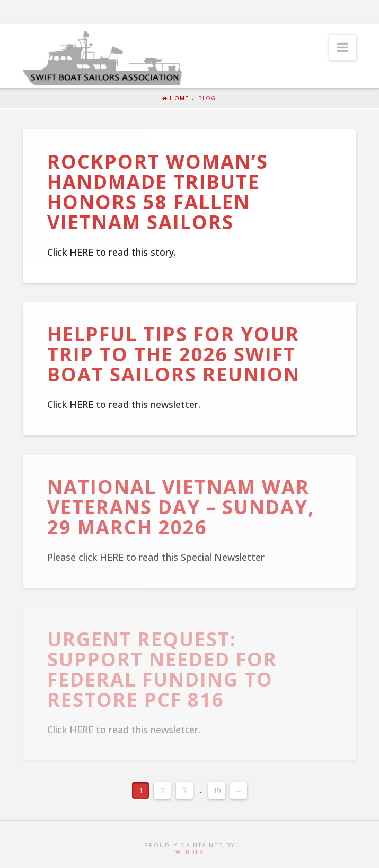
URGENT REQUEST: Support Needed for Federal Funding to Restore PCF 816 (162, 669)
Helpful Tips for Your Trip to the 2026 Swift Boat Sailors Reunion (174, 354)
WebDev (190, 852)
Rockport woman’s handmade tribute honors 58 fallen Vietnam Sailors (158, 192)
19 (217, 791)
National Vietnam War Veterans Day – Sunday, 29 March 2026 (181, 507)
